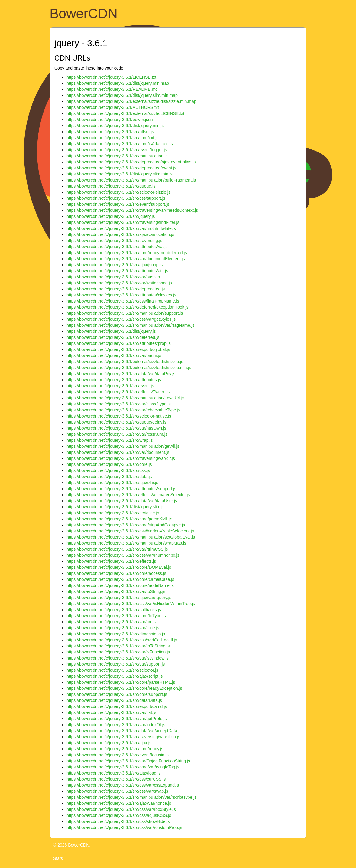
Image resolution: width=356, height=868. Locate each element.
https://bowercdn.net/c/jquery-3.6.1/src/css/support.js (116, 198)
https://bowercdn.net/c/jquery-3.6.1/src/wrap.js (110, 440)
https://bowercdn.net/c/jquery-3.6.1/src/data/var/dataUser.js (122, 501)
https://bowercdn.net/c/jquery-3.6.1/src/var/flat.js (111, 712)
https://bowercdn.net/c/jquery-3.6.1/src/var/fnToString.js (118, 646)
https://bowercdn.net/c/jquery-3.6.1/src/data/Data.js (114, 700)
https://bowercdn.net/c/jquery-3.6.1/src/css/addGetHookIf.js (122, 640)
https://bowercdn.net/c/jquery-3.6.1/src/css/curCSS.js (116, 779)
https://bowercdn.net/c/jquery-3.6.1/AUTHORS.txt (113, 107)
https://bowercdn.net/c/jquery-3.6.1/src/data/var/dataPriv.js (121, 374)
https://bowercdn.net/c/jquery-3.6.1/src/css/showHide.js (118, 821)
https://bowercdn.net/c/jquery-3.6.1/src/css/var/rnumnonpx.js (123, 555)
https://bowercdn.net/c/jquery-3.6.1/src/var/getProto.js (117, 719)
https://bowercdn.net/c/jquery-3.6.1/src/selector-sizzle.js (118, 192)
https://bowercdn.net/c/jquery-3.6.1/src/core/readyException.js (124, 688)
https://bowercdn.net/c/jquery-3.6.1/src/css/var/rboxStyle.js (121, 809)
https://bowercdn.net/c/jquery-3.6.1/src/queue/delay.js (116, 422)
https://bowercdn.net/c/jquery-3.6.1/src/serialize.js (113, 513)
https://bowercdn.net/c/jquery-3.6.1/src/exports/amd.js (117, 706)
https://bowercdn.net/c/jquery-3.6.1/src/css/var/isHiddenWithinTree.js (131, 604)
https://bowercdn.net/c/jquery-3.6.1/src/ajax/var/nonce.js (119, 803)
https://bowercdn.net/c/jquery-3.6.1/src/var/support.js (116, 664)
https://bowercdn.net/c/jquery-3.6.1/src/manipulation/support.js (125, 313)
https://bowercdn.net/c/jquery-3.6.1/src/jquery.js (111, 216)
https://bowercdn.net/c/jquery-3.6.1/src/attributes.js (114, 380)
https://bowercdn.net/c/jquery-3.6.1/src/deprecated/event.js (121, 168)
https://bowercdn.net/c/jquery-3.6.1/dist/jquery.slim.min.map (122, 95)
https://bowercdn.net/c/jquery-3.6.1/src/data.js (109, 477)
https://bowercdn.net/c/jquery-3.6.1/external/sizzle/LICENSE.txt (125, 113)
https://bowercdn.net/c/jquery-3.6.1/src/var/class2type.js (119, 404)
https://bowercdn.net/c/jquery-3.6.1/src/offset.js (110, 132)
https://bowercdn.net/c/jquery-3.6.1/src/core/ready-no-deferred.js (127, 253)
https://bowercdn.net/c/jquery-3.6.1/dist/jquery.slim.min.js (120, 174)
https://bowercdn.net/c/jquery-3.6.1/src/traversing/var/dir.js (121, 458)
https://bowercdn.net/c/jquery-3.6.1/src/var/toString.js (116, 591)
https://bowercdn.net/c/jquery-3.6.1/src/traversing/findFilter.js (123, 222)
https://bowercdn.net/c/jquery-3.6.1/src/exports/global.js (118, 349)
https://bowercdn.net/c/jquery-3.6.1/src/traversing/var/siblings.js (126, 737)
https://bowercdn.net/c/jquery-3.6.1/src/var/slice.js (113, 628)
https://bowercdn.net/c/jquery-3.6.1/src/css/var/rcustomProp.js (124, 827)
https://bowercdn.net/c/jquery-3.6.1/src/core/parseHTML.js (121, 682)
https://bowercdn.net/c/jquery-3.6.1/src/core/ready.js (115, 749)
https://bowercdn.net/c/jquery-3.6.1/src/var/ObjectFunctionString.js (128, 761)
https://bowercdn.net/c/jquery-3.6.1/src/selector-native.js (119, 416)
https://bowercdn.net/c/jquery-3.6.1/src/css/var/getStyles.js (121, 319)
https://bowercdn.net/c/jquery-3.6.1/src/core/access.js (116, 573)
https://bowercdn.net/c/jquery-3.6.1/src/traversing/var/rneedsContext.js (132, 210)
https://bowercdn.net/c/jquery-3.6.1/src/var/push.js (113, 277)
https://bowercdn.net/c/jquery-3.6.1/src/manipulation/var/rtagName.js (130, 325)
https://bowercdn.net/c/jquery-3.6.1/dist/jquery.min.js (115, 126)
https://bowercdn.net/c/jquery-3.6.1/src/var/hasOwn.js (116, 428)
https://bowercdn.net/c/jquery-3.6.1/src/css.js (108, 470)
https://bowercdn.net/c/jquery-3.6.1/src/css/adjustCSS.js (119, 815)
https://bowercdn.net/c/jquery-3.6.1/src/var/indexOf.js (116, 725)
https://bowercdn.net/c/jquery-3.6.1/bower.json (110, 120)
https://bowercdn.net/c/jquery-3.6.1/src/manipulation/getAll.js (123, 446)
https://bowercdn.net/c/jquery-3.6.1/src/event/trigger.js (117, 150)
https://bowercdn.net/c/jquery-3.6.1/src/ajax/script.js (115, 676)
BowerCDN (84, 13)
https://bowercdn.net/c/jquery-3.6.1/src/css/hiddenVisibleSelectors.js (130, 531)
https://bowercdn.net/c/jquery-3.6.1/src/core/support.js (117, 694)
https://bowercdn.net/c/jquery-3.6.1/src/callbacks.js (114, 610)
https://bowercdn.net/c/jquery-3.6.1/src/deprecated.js (116, 289)
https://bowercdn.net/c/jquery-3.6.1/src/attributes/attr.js (117, 271)
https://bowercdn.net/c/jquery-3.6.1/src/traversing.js (114, 241)
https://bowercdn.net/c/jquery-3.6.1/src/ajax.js (109, 743)
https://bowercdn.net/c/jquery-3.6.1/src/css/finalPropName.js (123, 301)
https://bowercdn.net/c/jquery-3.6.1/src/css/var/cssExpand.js (123, 785)
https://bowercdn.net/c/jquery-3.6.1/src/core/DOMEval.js (119, 567)
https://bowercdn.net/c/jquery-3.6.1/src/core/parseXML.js (119, 519)
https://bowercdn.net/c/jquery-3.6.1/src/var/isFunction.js (118, 652)
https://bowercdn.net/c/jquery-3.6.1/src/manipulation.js (117, 156)
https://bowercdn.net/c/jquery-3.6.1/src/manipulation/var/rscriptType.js (131, 797)
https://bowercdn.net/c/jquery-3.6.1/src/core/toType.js (116, 616)
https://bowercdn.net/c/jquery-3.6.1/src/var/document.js (118, 452)
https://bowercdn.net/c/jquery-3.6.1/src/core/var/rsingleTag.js (123, 767)
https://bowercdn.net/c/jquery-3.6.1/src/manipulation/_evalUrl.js (125, 398)
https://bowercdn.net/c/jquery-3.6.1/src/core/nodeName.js (120, 585)
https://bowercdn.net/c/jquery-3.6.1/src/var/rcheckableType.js (123, 410)
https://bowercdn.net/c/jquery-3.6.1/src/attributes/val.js (117, 247)
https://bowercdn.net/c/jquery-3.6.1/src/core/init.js (112, 138)
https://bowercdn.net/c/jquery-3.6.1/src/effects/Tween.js (118, 392)
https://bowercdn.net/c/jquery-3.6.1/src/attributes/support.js (121, 489)
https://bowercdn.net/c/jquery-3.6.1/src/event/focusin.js (118, 755)
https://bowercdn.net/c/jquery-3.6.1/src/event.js (110, 386)
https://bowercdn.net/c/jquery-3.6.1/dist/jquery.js (111, 331)
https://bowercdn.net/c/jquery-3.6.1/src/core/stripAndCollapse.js (126, 525)
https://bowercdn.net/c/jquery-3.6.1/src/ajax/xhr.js (112, 483)
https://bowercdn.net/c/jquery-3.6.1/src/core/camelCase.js (120, 579)
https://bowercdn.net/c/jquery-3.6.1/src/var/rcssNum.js (117, 434)
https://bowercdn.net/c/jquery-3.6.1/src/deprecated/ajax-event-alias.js (131, 162)
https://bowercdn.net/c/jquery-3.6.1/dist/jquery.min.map (118, 83)
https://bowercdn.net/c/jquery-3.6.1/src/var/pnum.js (114, 355)
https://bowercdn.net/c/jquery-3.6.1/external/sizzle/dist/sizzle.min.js (129, 368)
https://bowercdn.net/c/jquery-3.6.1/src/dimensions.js (116, 634)
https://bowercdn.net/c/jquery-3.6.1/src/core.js (109, 464)
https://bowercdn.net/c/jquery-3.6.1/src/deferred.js (113, 337)
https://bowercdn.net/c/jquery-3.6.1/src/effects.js (111, 561)
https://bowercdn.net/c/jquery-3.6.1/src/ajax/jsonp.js (115, 265)
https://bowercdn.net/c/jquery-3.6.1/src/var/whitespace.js (119, 283)
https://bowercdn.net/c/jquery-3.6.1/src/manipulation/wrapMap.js (126, 543)
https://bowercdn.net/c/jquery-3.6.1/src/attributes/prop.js (119, 343)
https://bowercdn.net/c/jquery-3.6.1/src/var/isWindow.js (118, 658)
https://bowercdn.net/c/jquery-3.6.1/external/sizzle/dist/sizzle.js (125, 362)
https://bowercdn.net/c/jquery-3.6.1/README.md (112, 89)
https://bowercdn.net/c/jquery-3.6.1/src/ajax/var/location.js (120, 234)
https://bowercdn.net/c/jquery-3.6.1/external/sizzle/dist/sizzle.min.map (131, 101)
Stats (58, 858)
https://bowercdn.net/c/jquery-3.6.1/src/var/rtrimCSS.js (117, 549)
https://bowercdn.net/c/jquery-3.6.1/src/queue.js (111, 186)
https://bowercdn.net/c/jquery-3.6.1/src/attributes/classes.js (121, 295)
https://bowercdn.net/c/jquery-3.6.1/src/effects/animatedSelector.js (128, 495)
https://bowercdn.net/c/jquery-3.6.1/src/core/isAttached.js (120, 144)
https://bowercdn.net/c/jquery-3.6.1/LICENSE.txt (111, 77)
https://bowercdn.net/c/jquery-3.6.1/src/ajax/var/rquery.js (119, 598)
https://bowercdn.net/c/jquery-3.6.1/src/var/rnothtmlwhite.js (121, 228)
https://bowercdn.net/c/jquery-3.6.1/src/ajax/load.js (113, 773)
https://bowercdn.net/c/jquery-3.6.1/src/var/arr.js (111, 622)
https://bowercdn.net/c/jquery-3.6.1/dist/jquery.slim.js (115, 507)
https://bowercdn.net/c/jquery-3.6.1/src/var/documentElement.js (126, 259)
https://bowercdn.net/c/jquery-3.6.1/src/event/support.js (118, 204)
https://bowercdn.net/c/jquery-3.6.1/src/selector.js (112, 670)
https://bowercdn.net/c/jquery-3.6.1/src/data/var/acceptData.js (124, 731)
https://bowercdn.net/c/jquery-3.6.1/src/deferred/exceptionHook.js (128, 307)
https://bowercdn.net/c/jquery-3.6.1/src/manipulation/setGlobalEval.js (131, 537)
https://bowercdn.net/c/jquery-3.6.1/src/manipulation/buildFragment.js (131, 180)
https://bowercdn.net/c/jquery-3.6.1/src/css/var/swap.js (117, 791)
